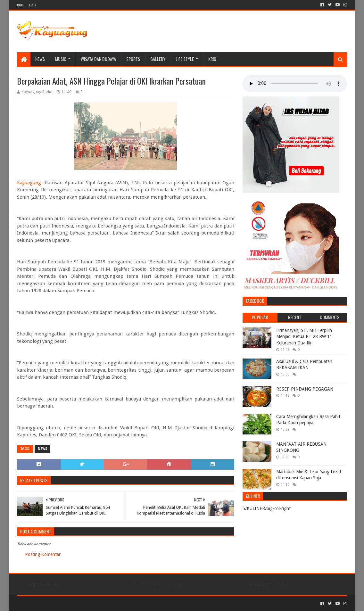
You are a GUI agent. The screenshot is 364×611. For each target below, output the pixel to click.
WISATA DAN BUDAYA (98, 59)
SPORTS (133, 59)
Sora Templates (53, 603)
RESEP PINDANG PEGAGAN (305, 389)
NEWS (40, 59)
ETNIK (33, 5)
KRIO (212, 59)
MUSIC (61, 59)
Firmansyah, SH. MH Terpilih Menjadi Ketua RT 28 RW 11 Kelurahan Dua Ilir (304, 337)
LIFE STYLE (185, 59)
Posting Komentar (43, 554)
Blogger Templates (89, 603)
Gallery (158, 59)
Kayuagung (29, 183)
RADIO (21, 5)
